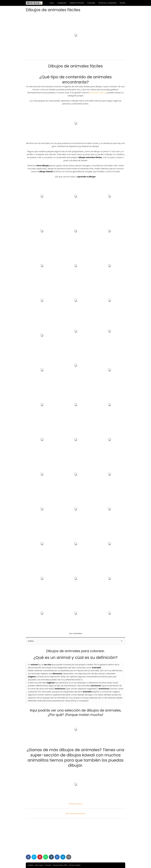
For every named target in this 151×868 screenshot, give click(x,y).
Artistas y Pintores (77, 3)
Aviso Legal (39, 865)
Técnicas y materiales (107, 3)
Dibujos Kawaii (75, 804)
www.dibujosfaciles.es (75, 814)
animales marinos (98, 93)
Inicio (52, 3)
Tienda (122, 3)
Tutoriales (91, 3)
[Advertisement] (75, 836)
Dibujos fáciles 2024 (60, 865)
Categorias (62, 3)
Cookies (30, 865)
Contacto (48, 865)
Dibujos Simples (75, 865)
